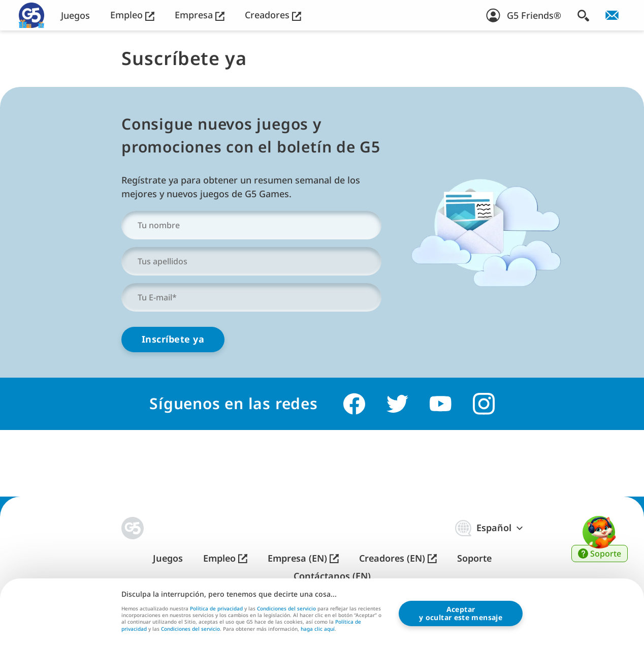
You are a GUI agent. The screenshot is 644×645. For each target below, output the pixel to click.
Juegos (75, 16)
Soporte (474, 558)
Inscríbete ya (173, 339)
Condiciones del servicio (286, 608)
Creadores (273, 15)
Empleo (132, 15)
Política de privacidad (216, 608)
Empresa (200, 15)
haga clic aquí (318, 629)
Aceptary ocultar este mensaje (461, 613)
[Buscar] (583, 15)
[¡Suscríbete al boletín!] (612, 15)
